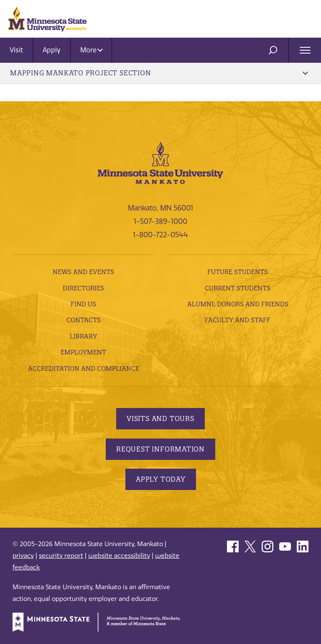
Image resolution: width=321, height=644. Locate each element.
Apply (52, 50)
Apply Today (161, 479)
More (92, 50)
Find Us (83, 304)
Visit (16, 50)
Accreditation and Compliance (84, 368)
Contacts (84, 320)
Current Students (238, 288)
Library (83, 336)
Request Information (160, 449)
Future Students (238, 272)
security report (61, 556)
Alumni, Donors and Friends (238, 304)
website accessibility (119, 556)
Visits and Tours (160, 418)
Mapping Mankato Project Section (159, 73)
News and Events (83, 272)
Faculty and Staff (238, 320)
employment (83, 352)
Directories (83, 288)
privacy (23, 556)
